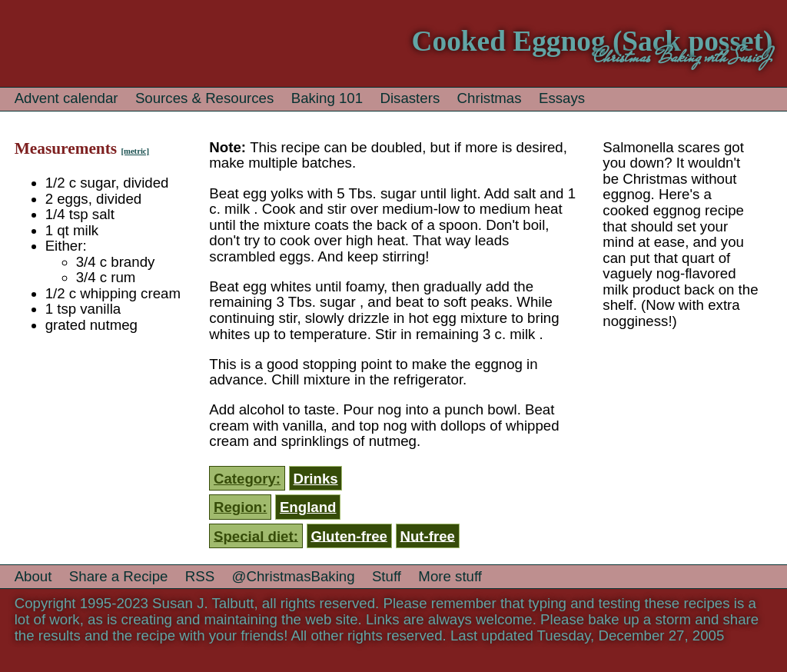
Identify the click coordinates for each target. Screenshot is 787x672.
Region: (240, 507)
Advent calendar (66, 98)
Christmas (490, 98)
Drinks (316, 479)
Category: (247, 479)
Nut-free (427, 536)
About (33, 576)
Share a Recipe (119, 576)
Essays (562, 98)
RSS (200, 576)
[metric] (135, 151)
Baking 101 (327, 98)
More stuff (450, 576)
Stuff (387, 576)
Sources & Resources (204, 98)
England (308, 507)
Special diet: (256, 536)
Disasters (410, 98)
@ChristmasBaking (294, 576)
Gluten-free (349, 536)
